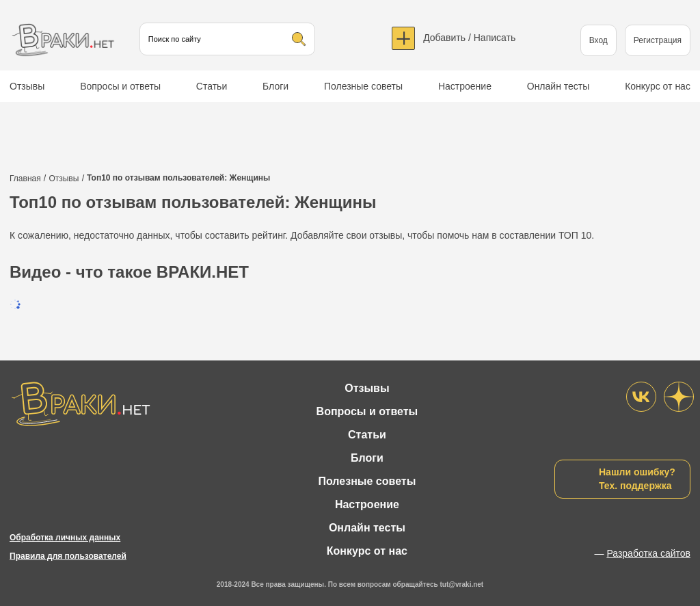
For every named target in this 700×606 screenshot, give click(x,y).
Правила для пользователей (68, 556)
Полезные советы (363, 86)
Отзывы (27, 86)
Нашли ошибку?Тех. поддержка (637, 479)
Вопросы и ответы (120, 86)
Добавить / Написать (469, 38)
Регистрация (658, 40)
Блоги (275, 86)
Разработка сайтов (648, 553)
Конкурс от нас (658, 86)
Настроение (465, 86)
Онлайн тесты (558, 86)
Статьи (212, 86)
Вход (598, 40)
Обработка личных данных (65, 538)
